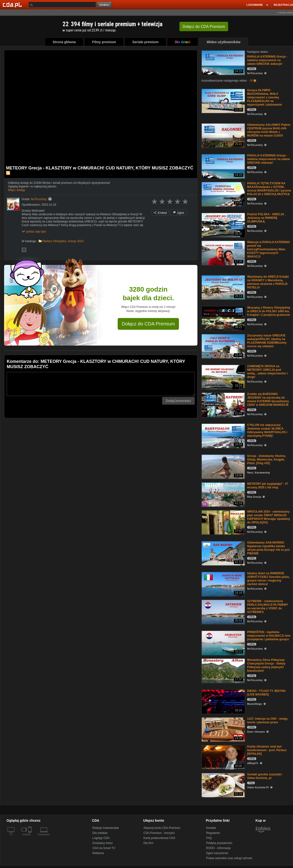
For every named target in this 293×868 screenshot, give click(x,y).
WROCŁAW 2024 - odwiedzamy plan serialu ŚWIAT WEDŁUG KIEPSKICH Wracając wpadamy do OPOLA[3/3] (269, 517)
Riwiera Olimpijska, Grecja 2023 (63, 241)
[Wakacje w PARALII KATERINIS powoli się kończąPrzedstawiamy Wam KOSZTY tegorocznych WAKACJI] (223, 253)
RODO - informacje (218, 848)
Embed (160, 213)
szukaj (105, 5)
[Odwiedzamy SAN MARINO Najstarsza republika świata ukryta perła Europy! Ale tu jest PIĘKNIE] (223, 553)
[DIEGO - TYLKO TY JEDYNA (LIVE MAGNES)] (223, 701)
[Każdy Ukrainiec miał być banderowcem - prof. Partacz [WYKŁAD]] (223, 757)
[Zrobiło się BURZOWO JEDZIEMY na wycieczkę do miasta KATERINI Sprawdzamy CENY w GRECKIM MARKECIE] (223, 404)
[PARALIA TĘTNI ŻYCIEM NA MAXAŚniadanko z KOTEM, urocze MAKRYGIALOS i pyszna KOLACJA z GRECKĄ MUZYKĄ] (223, 194)
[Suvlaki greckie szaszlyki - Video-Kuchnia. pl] (223, 785)
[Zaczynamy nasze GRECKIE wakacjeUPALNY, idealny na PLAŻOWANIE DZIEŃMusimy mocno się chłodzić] (223, 346)
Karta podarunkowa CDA (159, 838)
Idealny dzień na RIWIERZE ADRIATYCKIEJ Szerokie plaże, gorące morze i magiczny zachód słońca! (268, 579)
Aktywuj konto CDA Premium (162, 828)
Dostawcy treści (103, 843)
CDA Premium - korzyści (159, 833)
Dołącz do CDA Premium (148, 324)
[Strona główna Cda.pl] (13, 5)
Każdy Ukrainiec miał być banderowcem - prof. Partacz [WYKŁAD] (267, 750)
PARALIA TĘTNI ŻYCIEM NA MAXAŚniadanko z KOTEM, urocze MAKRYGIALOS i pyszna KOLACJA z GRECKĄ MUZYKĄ (269, 189)
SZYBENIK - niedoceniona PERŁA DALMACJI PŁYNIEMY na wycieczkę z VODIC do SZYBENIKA (268, 607)
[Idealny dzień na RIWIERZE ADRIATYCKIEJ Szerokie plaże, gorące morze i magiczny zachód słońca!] (223, 584)
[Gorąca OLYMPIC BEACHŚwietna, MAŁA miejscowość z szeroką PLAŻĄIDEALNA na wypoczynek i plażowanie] (223, 101)
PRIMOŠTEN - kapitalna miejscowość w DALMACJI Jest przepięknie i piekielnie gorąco (269, 636)
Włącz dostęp (17, 190)
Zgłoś (179, 213)
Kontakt (211, 828)
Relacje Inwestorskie (106, 828)
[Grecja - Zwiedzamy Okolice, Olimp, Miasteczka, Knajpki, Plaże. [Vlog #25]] (223, 466)
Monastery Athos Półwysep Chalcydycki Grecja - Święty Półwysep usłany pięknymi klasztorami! (266, 665)
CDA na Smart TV (104, 848)
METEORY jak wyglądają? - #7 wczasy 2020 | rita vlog (268, 486)
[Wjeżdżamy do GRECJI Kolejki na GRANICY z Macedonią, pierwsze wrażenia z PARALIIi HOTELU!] (223, 287)
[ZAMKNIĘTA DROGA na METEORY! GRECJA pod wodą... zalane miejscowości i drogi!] (223, 377)
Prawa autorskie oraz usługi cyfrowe (229, 858)
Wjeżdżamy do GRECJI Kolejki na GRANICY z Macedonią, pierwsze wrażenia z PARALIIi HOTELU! (268, 282)
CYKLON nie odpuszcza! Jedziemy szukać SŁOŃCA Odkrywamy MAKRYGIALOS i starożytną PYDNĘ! (267, 430)
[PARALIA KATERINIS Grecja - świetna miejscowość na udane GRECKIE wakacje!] (223, 62)
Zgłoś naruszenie (217, 853)
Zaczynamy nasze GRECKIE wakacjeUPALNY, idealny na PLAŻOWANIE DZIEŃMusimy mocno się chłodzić (267, 341)
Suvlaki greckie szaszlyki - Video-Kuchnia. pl (265, 776)
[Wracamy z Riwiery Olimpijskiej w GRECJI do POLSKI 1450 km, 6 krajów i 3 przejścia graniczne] (223, 318)
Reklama (98, 853)
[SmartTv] (30, 837)
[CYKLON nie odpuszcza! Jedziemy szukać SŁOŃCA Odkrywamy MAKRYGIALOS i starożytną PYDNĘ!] (223, 435)
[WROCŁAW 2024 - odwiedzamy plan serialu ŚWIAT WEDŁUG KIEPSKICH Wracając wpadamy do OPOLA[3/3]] (223, 522)
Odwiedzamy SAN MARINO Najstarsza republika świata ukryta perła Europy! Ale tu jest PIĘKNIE (268, 548)
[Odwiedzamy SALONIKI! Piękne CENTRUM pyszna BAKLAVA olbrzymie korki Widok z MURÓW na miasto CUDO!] (223, 135)
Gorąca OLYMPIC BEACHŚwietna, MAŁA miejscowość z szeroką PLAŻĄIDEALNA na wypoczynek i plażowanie (265, 97)
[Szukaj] (62, 5)
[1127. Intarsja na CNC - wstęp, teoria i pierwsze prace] (223, 729)
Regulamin (213, 833)
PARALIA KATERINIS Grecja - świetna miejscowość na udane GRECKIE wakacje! (267, 60)
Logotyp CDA (101, 838)
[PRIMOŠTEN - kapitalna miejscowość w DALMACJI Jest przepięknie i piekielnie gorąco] (223, 643)
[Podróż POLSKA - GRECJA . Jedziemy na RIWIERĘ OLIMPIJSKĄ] (223, 225)
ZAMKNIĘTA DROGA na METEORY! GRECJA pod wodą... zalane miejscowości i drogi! (267, 372)
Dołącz (204, 27)
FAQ (209, 838)
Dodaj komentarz (178, 401)
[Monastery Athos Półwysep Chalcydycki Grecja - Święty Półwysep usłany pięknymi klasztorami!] (223, 670)
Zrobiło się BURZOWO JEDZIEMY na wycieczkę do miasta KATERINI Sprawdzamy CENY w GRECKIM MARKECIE (268, 399)
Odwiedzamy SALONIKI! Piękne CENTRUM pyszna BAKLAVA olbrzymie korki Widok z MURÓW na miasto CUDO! (269, 130)
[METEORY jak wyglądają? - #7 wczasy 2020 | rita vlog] (223, 494)
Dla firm (148, 843)
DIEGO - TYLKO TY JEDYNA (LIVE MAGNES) (266, 693)
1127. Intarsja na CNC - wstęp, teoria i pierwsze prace (268, 721)
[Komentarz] (101, 384)
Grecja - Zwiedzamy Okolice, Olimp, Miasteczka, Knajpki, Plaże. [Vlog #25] (267, 460)
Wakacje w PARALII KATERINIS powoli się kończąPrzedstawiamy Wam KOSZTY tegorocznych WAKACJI (269, 249)
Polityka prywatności (219, 843)
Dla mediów (100, 833)
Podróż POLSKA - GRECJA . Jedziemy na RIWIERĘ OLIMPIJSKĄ (266, 218)
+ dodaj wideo (285, 12)
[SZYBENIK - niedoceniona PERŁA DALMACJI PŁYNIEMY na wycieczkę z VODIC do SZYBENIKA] (223, 612)
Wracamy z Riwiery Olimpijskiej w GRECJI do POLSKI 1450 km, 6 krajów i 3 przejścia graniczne (269, 311)
